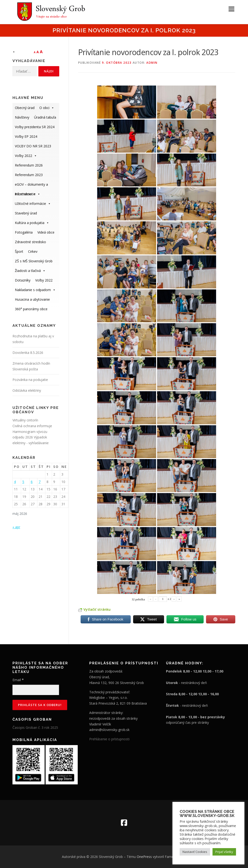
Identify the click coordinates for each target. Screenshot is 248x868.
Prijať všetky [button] (224, 852)
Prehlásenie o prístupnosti (109, 739)
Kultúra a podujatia (32, 223)
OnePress (144, 857)
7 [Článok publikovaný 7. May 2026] (40, 482)
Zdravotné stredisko (30, 242)
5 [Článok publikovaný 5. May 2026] (23, 482)
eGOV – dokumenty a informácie (31, 186)
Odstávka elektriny (27, 390)
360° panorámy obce (31, 309)
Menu (231, 9)
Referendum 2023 (29, 175)
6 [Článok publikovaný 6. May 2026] (32, 482)
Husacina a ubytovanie (32, 299)
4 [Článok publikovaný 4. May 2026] (15, 482)
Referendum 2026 (29, 165)
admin (152, 63)
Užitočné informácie (33, 204)
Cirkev (33, 251)
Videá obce (46, 232)
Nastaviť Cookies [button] (195, 852)
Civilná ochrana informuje (32, 426)
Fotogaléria (24, 232)
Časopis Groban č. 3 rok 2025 (35, 727)
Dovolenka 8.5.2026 (28, 353)
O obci (47, 108)
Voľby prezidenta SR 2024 (35, 127)
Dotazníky (23, 280)
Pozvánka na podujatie (30, 380)
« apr (16, 527)
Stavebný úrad (26, 213)
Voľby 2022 (26, 156)
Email (18, 680)
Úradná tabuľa (45, 117)
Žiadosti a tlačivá (30, 271)
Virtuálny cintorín (25, 420)
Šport (19, 251)
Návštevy (22, 117)
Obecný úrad (25, 108)
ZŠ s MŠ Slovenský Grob (34, 261)
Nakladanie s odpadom (35, 290)
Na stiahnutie (28, 194)
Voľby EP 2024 (26, 136)
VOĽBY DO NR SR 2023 (33, 146)
